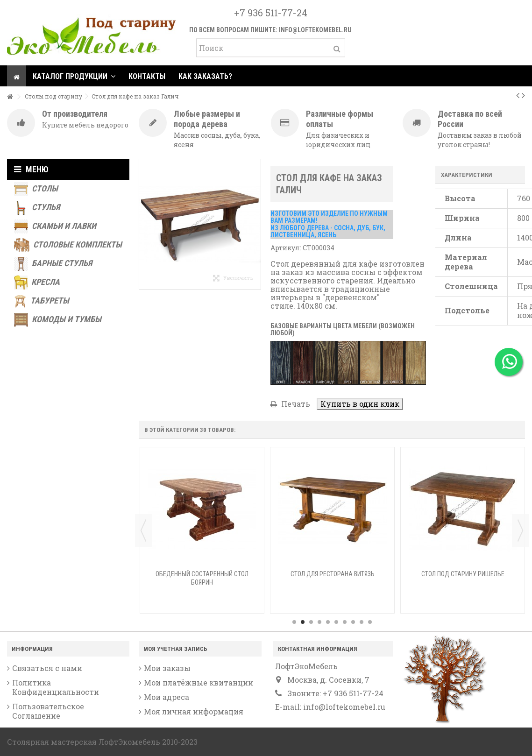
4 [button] (319, 622)
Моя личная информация (194, 712)
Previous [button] (143, 530)
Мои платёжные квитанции (199, 683)
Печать (295, 404)
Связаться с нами (47, 668)
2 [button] (303, 622)
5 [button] (328, 622)
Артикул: (286, 248)
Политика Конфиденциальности (56, 687)
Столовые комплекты (68, 245)
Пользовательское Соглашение (48, 711)
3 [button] (311, 622)
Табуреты (42, 301)
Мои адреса (167, 697)
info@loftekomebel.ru (315, 30)
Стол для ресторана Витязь (333, 574)
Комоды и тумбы (58, 320)
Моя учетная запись (175, 649)
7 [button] (345, 622)
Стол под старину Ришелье (463, 574)
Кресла (37, 283)
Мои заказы (167, 668)
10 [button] (370, 622)
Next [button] (520, 530)
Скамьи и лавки (55, 226)
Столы (36, 189)
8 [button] (353, 622)
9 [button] (362, 622)
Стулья (37, 208)
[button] (74, 76)
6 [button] (336, 622)
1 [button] (294, 622)
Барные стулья (53, 264)
